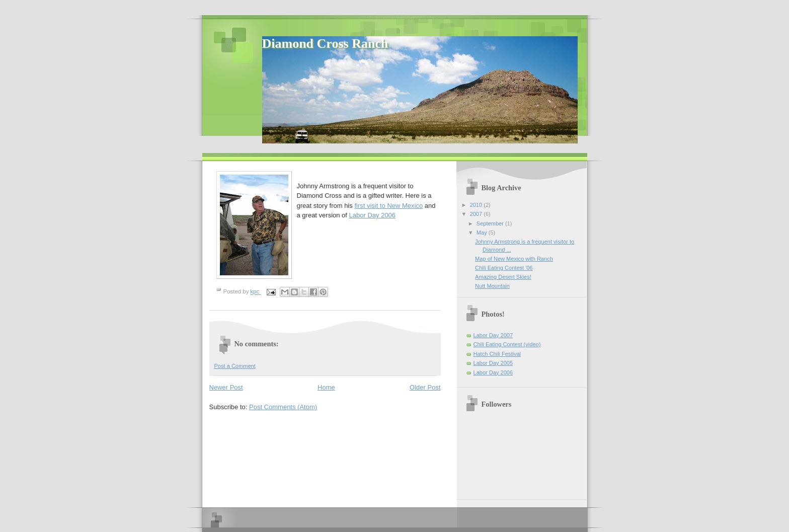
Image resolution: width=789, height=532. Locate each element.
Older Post (425, 387)
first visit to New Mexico (388, 206)
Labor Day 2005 (493, 363)
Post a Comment (235, 366)
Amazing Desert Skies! (503, 277)
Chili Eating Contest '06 (504, 268)
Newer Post (226, 387)
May (483, 233)
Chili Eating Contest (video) (507, 344)
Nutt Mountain (492, 286)
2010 (477, 205)
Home (326, 387)
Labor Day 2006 (373, 215)
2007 (477, 214)
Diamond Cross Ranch (325, 44)
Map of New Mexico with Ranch (514, 259)
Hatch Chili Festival (497, 354)
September (491, 223)
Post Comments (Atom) (283, 407)
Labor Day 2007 (493, 335)
